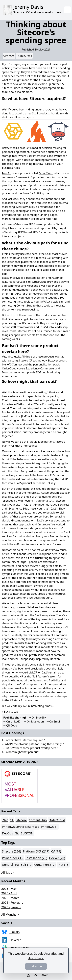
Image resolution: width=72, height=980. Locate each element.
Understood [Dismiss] (36, 966)
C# (12, 820)
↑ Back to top (10, 712)
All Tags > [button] (8, 873)
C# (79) (56, 851)
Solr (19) (27, 865)
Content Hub (38, 820)
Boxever (7, 148)
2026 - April (9, 893)
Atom (45, 975)
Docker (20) (57, 858)
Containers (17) (45, 865)
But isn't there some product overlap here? (31, 748)
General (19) (10, 865)
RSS (36, 975)
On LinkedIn (14, 722)
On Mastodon (35, 722)
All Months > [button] (10, 914)
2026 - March (10, 898)
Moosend (8, 203)
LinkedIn (15, 940)
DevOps (7, 833)
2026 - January (11, 907)
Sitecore (9, 56)
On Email (55, 722)
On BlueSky (39, 718)
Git (17, 833)
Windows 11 (49, 827)
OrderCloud (46, 173)
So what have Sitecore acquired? (25, 740)
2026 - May (9, 889)
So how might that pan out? (22, 752)
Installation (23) (36, 858)
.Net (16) (63, 865)
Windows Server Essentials (20, 827)
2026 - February (12, 903)
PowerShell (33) (13, 858)
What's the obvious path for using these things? (34, 744)
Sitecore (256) (11, 851)
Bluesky (15, 932)
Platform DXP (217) (36, 851)
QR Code (12, 725)
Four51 (6, 173)
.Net (5, 820)
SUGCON (27, 833)
